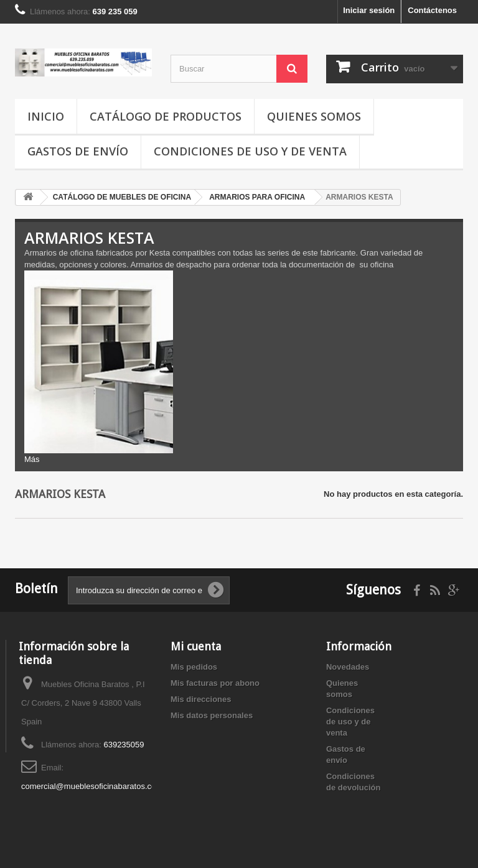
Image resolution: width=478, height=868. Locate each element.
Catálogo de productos (166, 116)
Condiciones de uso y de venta (250, 151)
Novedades (348, 667)
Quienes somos (314, 116)
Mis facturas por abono (215, 683)
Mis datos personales (212, 715)
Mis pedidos (194, 667)
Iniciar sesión (369, 10)
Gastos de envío (78, 151)
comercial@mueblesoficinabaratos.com (92, 786)
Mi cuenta (196, 646)
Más (32, 459)
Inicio (46, 116)
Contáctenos (432, 10)
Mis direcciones (201, 699)
